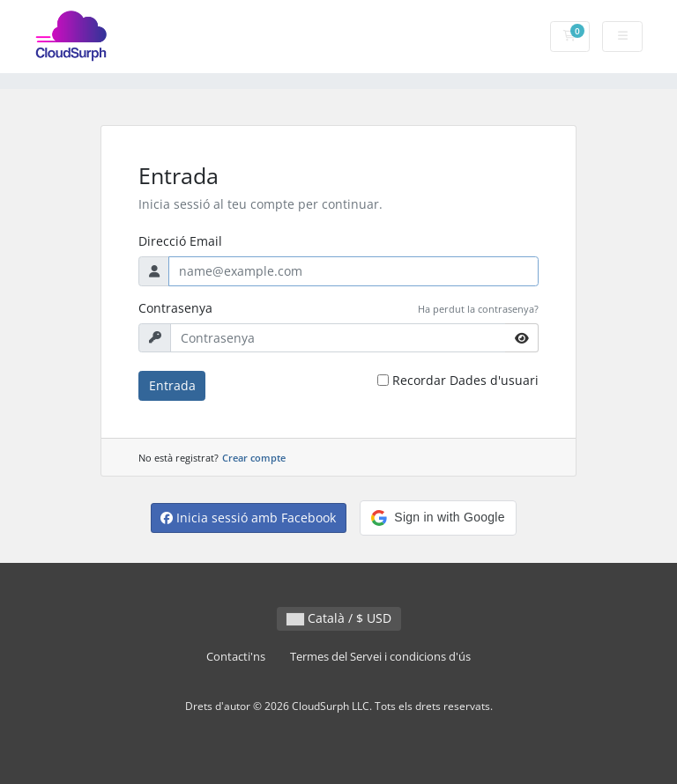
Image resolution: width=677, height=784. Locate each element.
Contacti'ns (236, 657)
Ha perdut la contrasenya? (478, 309)
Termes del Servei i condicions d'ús (380, 657)
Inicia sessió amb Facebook (248, 518)
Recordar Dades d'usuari (465, 380)
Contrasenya (175, 308)
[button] (438, 518)
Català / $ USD (339, 618)
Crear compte (254, 458)
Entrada (172, 385)
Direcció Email (180, 241)
